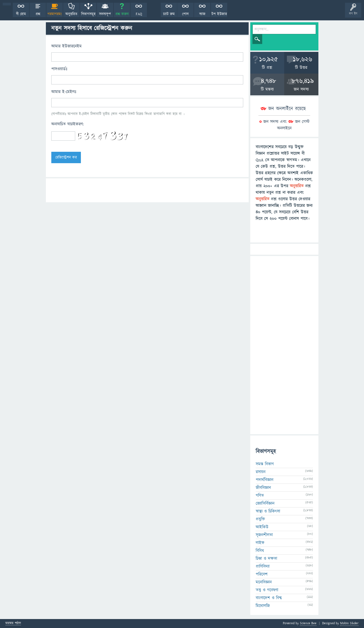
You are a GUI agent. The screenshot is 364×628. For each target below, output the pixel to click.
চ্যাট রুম (169, 14)
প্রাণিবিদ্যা (263, 566)
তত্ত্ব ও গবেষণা (267, 590)
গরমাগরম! (55, 14)
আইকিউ (262, 527)
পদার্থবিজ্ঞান (265, 480)
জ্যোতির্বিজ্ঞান (265, 503)
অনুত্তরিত (71, 14)
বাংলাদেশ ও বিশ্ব (269, 598)
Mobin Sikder (349, 623)
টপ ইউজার (219, 14)
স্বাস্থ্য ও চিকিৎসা (268, 511)
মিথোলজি (263, 606)
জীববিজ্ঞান (263, 488)
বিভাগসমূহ (88, 14)
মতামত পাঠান (13, 624)
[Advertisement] (284, 345)
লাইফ (260, 543)
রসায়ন (261, 472)
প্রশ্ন (38, 14)
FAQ (139, 14)
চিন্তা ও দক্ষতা (266, 558)
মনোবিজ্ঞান (264, 582)
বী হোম (21, 14)
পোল (185, 14)
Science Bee (308, 623)
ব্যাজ (202, 14)
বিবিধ (260, 551)
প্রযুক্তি (260, 519)
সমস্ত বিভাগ (265, 464)
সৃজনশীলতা (264, 535)
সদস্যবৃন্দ (105, 14)
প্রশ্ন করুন (122, 14)
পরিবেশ (262, 574)
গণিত (260, 496)
